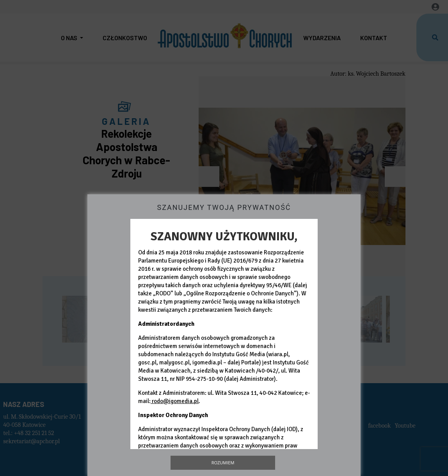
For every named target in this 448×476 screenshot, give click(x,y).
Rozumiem (223, 463)
